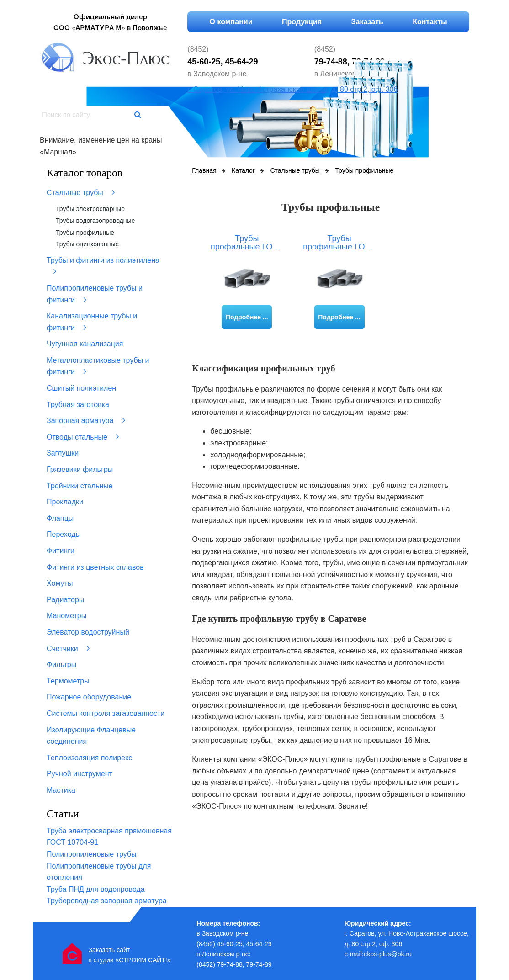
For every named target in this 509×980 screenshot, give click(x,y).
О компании (231, 22)
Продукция (302, 22)
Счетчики (68, 648)
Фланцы (60, 518)
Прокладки (65, 502)
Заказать (367, 22)
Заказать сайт (109, 950)
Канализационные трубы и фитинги (92, 322)
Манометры (66, 616)
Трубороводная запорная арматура (107, 901)
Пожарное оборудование (89, 697)
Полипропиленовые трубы (92, 854)
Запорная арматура (86, 420)
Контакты (430, 22)
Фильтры (61, 665)
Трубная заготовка (78, 405)
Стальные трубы (81, 192)
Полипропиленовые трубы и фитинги (95, 294)
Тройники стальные (80, 486)
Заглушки (63, 453)
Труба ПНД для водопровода (96, 889)
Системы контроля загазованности (106, 713)
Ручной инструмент (80, 774)
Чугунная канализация (85, 344)
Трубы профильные (85, 233)
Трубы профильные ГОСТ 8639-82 (247, 243)
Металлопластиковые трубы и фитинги (98, 366)
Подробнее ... (247, 317)
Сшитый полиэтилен (81, 388)
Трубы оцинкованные (87, 244)
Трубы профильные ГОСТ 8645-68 (339, 243)
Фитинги (61, 551)
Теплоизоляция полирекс (89, 758)
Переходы (64, 534)
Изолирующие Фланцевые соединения (91, 736)
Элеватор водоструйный (88, 632)
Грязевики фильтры (80, 469)
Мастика (61, 790)
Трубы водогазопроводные (95, 221)
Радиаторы (65, 600)
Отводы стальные (83, 437)
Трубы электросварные (90, 209)
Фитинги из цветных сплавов (95, 567)
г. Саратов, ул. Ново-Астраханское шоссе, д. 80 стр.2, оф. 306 (292, 89)
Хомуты (60, 583)
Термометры (68, 681)
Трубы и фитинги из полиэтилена (103, 266)
